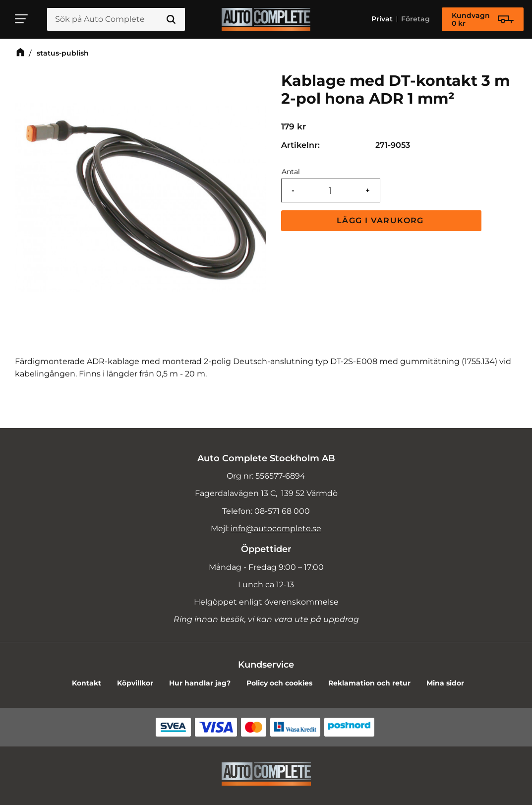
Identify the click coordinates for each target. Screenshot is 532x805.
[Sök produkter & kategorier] (116, 19)
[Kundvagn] (483, 19)
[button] (22, 19)
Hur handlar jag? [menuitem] (200, 683)
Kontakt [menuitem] (87, 683)
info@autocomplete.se (276, 528)
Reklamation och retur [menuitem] (369, 683)
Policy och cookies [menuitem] (279, 683)
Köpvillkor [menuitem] (135, 683)
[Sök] (171, 19)
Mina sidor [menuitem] (445, 683)
